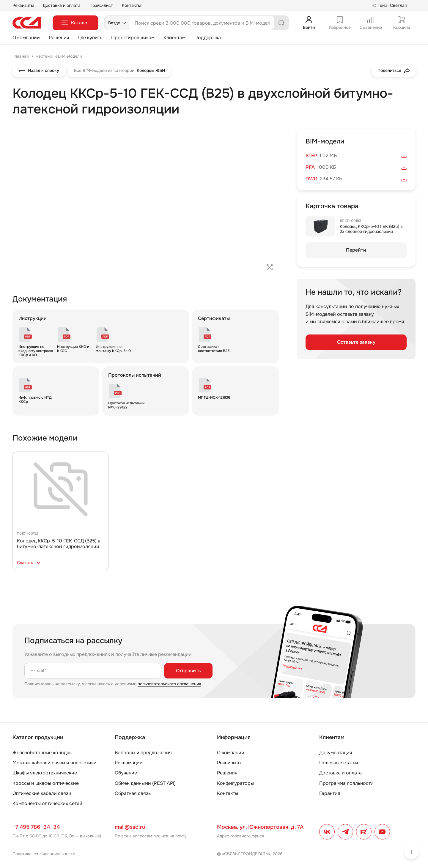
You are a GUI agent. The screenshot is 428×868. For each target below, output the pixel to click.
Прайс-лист (101, 5)
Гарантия (330, 793)
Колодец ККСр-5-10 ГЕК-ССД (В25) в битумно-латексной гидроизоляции (59, 544)
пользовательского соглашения (169, 684)
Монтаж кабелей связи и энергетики (55, 763)
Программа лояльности (346, 783)
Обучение (126, 773)
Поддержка (208, 38)
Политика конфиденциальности (44, 854)
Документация (336, 753)
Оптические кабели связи (42, 793)
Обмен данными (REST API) (145, 783)
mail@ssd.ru (130, 827)
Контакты (131, 5)
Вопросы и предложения (143, 753)
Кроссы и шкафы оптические (46, 783)
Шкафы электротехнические (45, 773)
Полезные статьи (339, 763)
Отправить (188, 671)
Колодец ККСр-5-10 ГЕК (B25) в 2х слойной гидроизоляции (371, 229)
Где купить (90, 38)
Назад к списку (39, 71)
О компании (26, 38)
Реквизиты (23, 5)
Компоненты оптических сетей (47, 803)
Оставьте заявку (356, 342)
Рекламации (129, 763)
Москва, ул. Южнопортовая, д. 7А (260, 827)
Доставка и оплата (62, 5)
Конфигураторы (235, 783)
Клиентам (174, 38)
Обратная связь (133, 793)
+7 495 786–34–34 (36, 827)
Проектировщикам (133, 38)
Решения (59, 38)
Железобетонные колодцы (43, 753)
